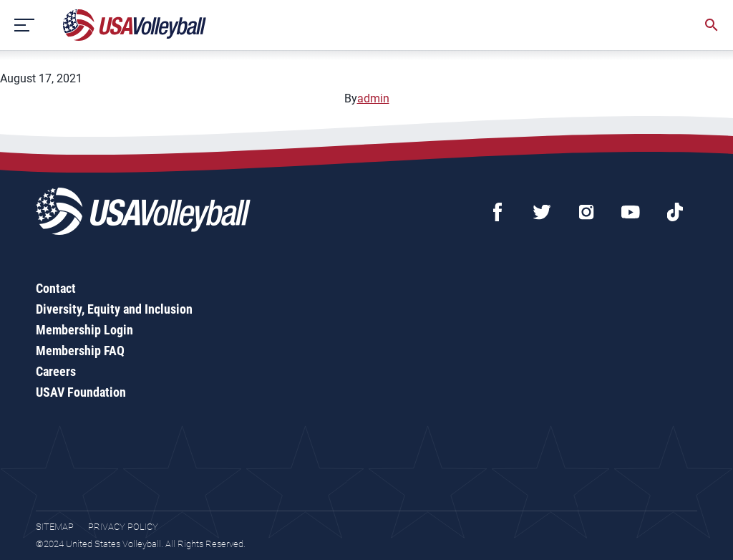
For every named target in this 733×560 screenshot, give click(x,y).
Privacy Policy (123, 527)
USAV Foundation (81, 392)
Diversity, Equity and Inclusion (114, 309)
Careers (56, 371)
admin (373, 98)
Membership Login (84, 330)
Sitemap (55, 527)
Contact (56, 288)
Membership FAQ (80, 351)
